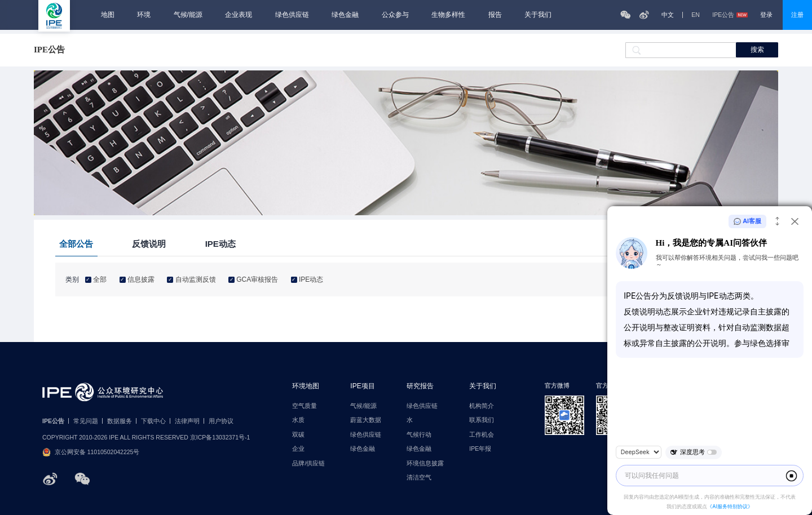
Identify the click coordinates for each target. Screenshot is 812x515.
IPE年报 (480, 449)
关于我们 (538, 15)
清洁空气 (419, 478)
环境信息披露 (425, 463)
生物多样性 (448, 15)
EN (696, 15)
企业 (298, 449)
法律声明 (187, 421)
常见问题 (86, 421)
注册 (797, 15)
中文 (668, 15)
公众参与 (395, 15)
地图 (108, 15)
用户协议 (221, 421)
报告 (495, 15)
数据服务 (120, 421)
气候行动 (419, 435)
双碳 (298, 435)
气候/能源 (188, 15)
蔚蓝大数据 (366, 420)
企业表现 (239, 15)
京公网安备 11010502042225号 (91, 452)
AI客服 (747, 221)
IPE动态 (220, 244)
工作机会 (482, 435)
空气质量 (304, 406)
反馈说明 (149, 244)
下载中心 (153, 421)
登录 (766, 15)
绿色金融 (345, 15)
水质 (298, 420)
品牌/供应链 (308, 463)
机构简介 (482, 406)
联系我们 (482, 420)
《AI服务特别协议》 (730, 506)
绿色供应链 (292, 15)
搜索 (757, 50)
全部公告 (76, 244)
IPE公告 (730, 15)
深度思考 (694, 452)
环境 (144, 15)
